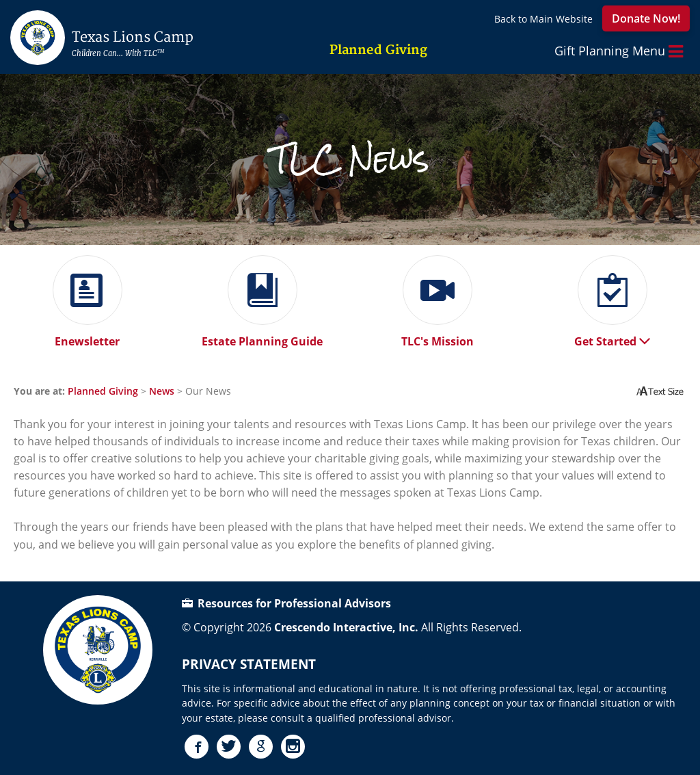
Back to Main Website (543, 19)
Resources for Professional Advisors (286, 603)
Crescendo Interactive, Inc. (346, 627)
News (162, 391)
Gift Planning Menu (619, 51)
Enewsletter (87, 336)
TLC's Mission (437, 336)
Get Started (612, 336)
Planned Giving (103, 391)
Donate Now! (646, 18)
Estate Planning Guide (262, 336)
